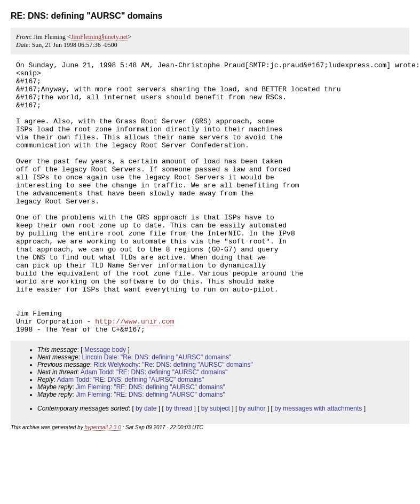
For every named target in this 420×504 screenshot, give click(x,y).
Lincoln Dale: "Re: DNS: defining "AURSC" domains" (156, 412)
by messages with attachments (318, 463)
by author (252, 463)
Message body (105, 404)
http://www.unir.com (134, 374)
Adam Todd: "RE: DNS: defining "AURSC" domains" (154, 427)
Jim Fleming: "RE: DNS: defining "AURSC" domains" (150, 442)
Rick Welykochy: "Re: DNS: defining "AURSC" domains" (173, 419)
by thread (179, 463)
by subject (216, 463)
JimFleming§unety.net (100, 37)
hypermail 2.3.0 (102, 482)
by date (146, 463)
